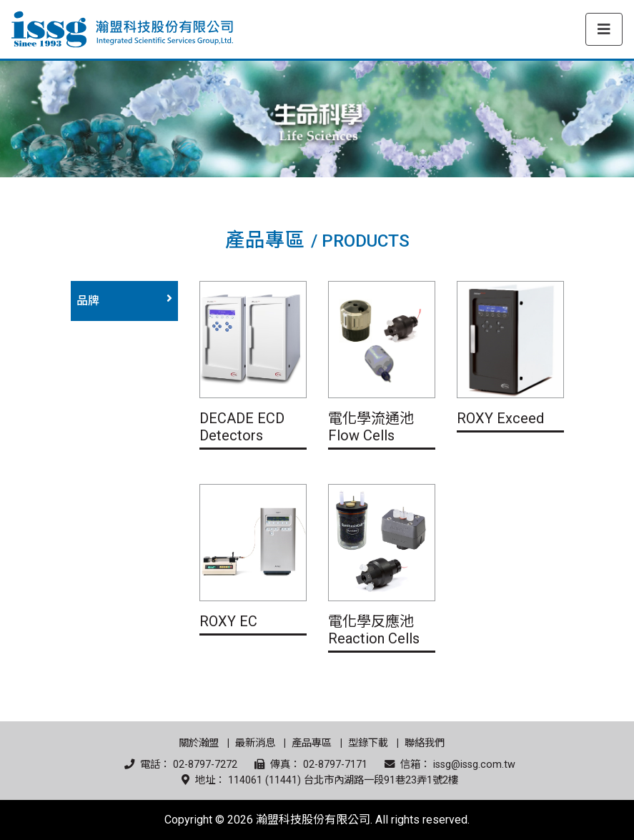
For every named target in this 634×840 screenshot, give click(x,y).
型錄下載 (368, 743)
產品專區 (312, 743)
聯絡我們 (425, 743)
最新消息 (255, 743)
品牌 (88, 301)
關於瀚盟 (199, 743)
